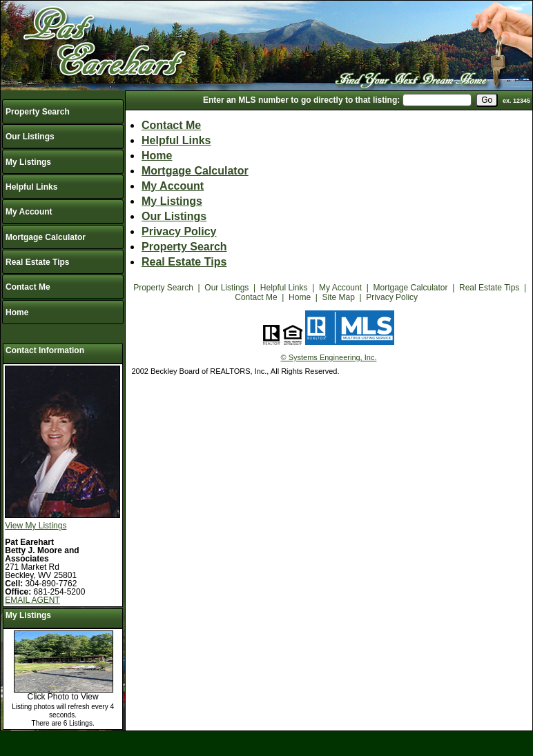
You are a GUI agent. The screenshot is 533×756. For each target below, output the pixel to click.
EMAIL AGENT (32, 600)
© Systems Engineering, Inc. (329, 357)
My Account (29, 212)
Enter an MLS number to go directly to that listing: (301, 100)
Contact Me (28, 287)
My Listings (28, 162)
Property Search (38, 112)
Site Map (339, 297)
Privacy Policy (179, 231)
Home (17, 312)
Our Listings (30, 137)
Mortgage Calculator (46, 237)
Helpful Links (31, 187)
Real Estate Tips (37, 262)
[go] (487, 100)
